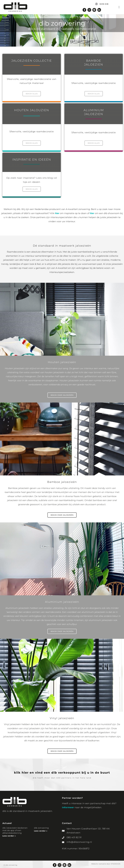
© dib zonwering (10, 864)
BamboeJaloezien (94, 63)
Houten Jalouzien (32, 110)
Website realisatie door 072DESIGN (106, 862)
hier (57, 212)
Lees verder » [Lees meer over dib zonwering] (41, 829)
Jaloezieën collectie (32, 61)
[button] (119, 7)
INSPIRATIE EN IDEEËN (32, 159)
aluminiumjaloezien (94, 112)
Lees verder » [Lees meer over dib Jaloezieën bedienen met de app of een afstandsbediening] (9, 835)
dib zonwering (41, 827)
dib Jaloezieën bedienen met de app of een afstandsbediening (15, 829)
